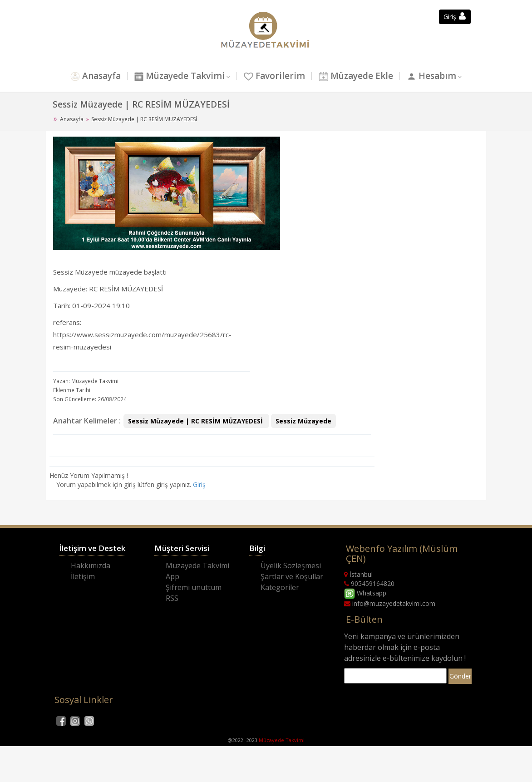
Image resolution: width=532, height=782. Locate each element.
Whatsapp (365, 593)
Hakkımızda (91, 566)
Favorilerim (274, 76)
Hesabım (431, 76)
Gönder (460, 676)
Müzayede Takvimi (180, 76)
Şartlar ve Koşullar (292, 576)
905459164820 (369, 583)
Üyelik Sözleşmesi (291, 566)
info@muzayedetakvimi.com (390, 603)
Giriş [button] (455, 17)
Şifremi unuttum (194, 587)
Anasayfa (96, 76)
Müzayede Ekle (356, 76)
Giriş (199, 484)
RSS (172, 598)
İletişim (83, 576)
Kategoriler (280, 587)
